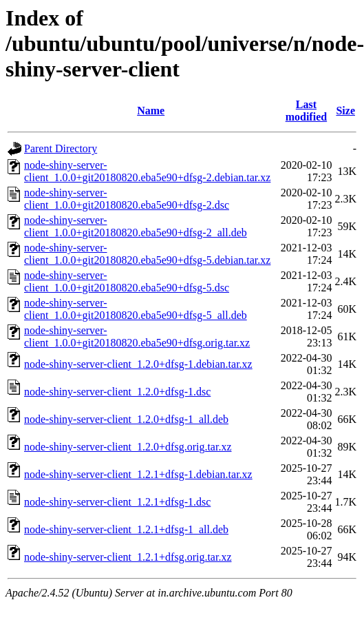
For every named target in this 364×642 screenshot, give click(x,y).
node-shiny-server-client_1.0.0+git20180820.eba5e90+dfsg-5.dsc (127, 281)
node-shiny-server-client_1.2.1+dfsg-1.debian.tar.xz (138, 474)
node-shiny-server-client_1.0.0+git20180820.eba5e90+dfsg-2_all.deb (136, 226)
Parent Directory (61, 148)
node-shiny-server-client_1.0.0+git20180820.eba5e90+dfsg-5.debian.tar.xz (147, 254)
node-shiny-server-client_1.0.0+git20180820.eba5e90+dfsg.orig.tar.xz (137, 336)
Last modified (306, 111)
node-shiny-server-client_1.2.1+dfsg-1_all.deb (126, 529)
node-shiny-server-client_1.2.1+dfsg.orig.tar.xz (128, 557)
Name (151, 111)
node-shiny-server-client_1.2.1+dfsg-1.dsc (117, 502)
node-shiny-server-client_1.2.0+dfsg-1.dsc (117, 392)
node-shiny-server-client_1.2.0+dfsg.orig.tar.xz (128, 447)
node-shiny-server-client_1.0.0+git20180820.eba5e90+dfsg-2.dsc (127, 199)
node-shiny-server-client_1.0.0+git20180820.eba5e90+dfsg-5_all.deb (136, 309)
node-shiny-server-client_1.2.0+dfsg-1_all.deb (126, 419)
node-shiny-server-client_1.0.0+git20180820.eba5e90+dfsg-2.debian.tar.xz (147, 171)
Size (345, 111)
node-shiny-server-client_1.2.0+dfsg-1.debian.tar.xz (138, 364)
